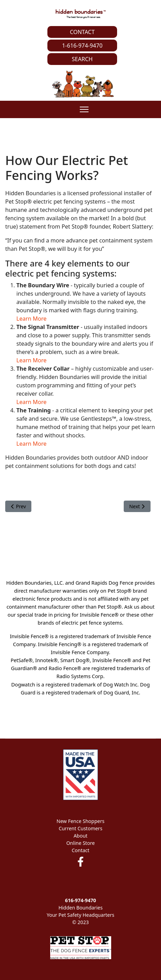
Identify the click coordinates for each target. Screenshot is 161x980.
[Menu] (84, 109)
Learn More (32, 319)
